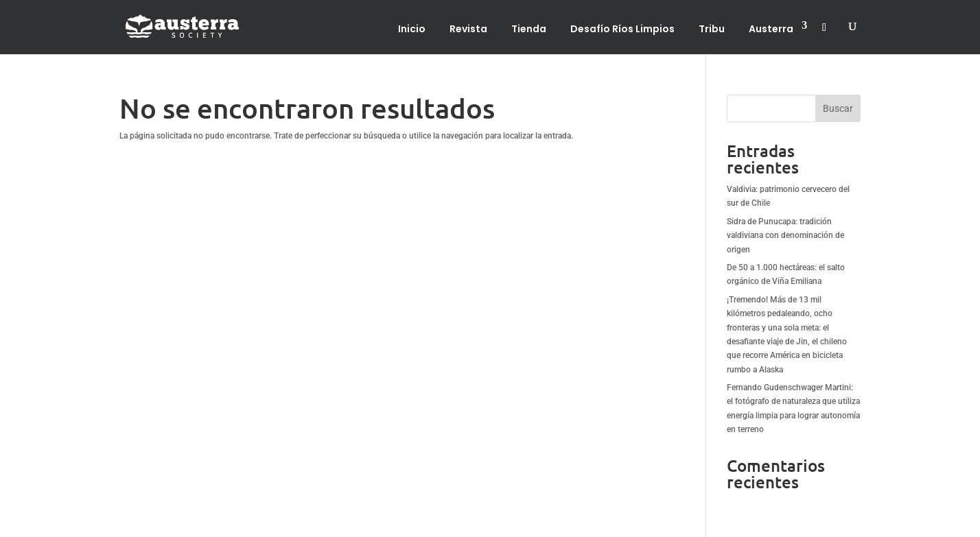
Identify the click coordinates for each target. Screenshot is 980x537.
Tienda (529, 29)
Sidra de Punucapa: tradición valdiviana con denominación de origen (785, 236)
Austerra (771, 29)
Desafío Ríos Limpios (622, 29)
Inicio (412, 29)
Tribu (712, 29)
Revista (468, 29)
